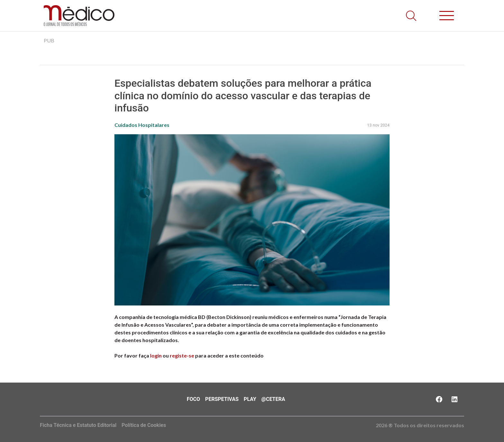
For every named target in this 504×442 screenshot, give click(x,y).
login (156, 355)
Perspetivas (222, 399)
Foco (193, 399)
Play (250, 399)
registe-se (182, 355)
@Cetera (273, 399)
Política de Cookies (144, 425)
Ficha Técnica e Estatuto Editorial (78, 425)
